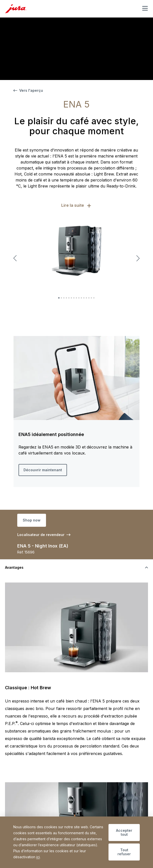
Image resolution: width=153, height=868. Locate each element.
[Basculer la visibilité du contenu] (76, 567)
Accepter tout (124, 832)
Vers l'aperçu (28, 90)
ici (38, 857)
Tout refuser (124, 852)
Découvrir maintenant (43, 470)
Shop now (32, 520)
